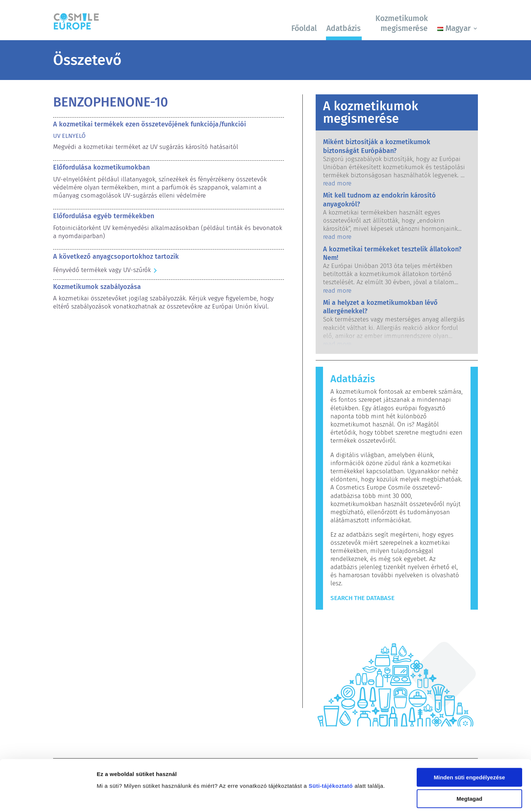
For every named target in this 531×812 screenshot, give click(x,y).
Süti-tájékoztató (331, 741)
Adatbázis (343, 28)
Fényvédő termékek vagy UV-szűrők (102, 270)
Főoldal (304, 28)
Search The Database (362, 598)
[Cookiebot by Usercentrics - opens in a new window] (48, 798)
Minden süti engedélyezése (469, 732)
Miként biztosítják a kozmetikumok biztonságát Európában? (377, 146)
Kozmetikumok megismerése (402, 23)
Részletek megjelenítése (129, 797)
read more (337, 183)
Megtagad (469, 754)
